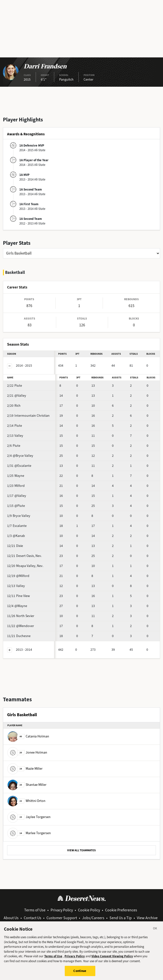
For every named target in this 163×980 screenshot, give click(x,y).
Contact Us (33, 918)
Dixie (15, 546)
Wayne (16, 476)
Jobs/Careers (93, 918)
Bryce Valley (19, 516)
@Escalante (19, 466)
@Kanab (16, 536)
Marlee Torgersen (29, 833)
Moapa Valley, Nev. (25, 566)
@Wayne (17, 606)
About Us (11, 918)
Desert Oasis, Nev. (24, 556)
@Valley (17, 396)
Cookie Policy (89, 910)
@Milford (18, 576)
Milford (16, 486)
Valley (15, 436)
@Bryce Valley (20, 456)
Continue (80, 973)
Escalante (17, 526)
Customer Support (62, 918)
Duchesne (19, 636)
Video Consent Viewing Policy (112, 959)
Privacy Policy (62, 910)
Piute (15, 386)
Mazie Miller (25, 769)
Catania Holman (28, 736)
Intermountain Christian (28, 416)
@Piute (16, 506)
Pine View (18, 596)
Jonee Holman (27, 752)
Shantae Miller (27, 785)
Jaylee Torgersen (29, 817)
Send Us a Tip (121, 918)
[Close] (155, 932)
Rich (14, 406)
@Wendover (21, 626)
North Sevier (21, 616)
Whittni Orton (26, 801)
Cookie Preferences (121, 910)
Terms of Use (35, 910)
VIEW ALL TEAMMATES (81, 850)
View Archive (147, 918)
